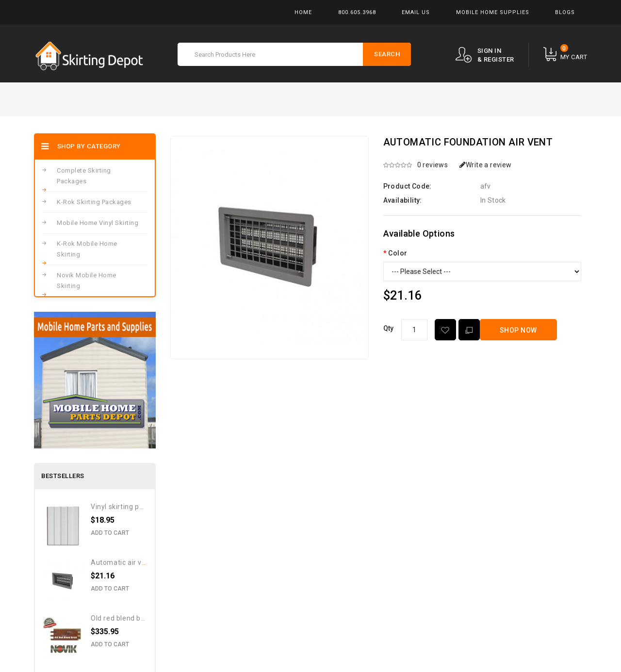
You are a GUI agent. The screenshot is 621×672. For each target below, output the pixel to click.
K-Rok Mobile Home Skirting (87, 249)
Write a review (486, 165)
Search (387, 54)
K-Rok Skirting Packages (94, 202)
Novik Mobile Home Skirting (87, 280)
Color (398, 253)
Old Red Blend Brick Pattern (135, 618)
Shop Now (518, 330)
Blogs (565, 12)
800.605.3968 (357, 12)
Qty (389, 328)
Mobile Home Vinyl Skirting (98, 223)
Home (303, 12)
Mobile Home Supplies (493, 12)
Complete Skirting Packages (84, 176)
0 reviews (433, 165)
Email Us (416, 12)
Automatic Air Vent (122, 562)
